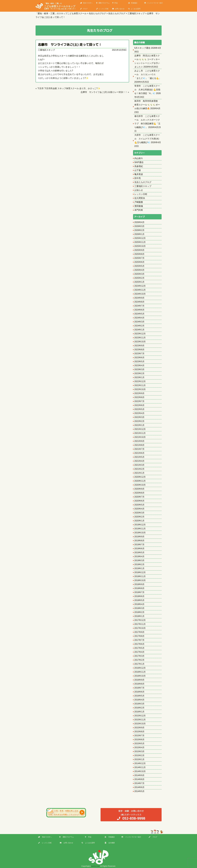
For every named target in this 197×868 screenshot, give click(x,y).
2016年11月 (140, 672)
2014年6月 (139, 787)
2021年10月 (140, 437)
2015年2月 (139, 755)
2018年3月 (139, 608)
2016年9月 (139, 680)
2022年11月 (140, 385)
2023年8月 (139, 350)
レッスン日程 (102, 9)
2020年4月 (139, 509)
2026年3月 (139, 226)
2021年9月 (139, 441)
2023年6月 (139, 358)
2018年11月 (140, 576)
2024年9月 (139, 298)
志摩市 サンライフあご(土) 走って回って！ (70, 45)
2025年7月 (139, 258)
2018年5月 (139, 600)
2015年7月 (139, 736)
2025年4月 (139, 270)
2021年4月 (139, 461)
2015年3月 (139, 751)
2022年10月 (140, 389)
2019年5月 (139, 553)
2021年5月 (139, 457)
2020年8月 (139, 493)
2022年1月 (139, 425)
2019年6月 (139, 549)
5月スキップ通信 (142, 48)
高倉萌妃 (139, 166)
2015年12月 (140, 716)
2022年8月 (139, 397)
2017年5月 (139, 648)
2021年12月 (140, 429)
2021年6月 (139, 453)
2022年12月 (140, 381)
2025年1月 (139, 282)
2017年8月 (139, 636)
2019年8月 (139, 541)
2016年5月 (139, 696)
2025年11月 (140, 242)
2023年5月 (139, 362)
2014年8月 (139, 779)
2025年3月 (139, 274)
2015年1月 (139, 759)
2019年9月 (139, 537)
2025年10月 (140, 246)
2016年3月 (139, 704)
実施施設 (133, 3)
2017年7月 (139, 640)
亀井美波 (139, 174)
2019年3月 (139, 560)
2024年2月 (139, 326)
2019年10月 (140, 533)
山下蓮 (138, 170)
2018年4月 (139, 604)
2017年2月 (139, 660)
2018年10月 (140, 580)
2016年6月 (139, 692)
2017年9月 (139, 632)
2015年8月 (139, 732)
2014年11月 (140, 767)
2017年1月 (139, 664)
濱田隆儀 (139, 206)
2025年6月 (139, 262)
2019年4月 (139, 556)
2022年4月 (139, 413)
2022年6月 (139, 405)
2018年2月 (139, 612)
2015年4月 (139, 747)
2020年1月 (139, 521)
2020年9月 (139, 489)
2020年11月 (140, 481)
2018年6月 (139, 596)
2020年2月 (139, 517)
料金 (115, 3)
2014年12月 (140, 763)
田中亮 (138, 178)
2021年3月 (139, 465)
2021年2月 (139, 469)
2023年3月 (139, 369)
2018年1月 (139, 616)
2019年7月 (139, 545)
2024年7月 (139, 306)
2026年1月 (139, 234)
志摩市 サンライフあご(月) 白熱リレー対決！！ (104, 92)
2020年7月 (139, 497)
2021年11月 (140, 433)
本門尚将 (139, 210)
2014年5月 (139, 791)
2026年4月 (139, 222)
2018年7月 (139, 592)
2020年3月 (139, 513)
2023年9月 (139, 346)
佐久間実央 (140, 198)
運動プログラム (103, 3)
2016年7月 (139, 688)
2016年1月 (139, 712)
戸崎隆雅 (139, 202)
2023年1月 (139, 377)
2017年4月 (139, 652)
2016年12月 (140, 668)
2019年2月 (139, 564)
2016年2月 (139, 708)
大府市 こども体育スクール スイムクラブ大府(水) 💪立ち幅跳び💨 (147, 139)
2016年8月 (139, 684)
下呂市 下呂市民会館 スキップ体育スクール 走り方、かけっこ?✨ (69, 88)
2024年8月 (139, 302)
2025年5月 (139, 266)
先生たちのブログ (143, 182)
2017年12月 (140, 620)
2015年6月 (139, 740)
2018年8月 (139, 588)
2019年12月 (140, 525)
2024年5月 (139, 314)
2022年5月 (139, 409)
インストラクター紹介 (154, 3)
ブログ (84, 9)
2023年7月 (139, 354)
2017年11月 (140, 624)
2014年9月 (139, 775)
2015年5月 (139, 744)
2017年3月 (139, 656)
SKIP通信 (139, 162)
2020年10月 (140, 485)
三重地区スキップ (46, 50)
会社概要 (110, 843)
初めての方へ (86, 3)
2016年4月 (139, 700)
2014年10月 (140, 771)
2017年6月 (139, 644)
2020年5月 (139, 505)
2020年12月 (140, 477)
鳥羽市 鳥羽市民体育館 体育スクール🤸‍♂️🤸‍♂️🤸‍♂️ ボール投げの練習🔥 (147, 105)
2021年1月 (139, 473)
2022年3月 (139, 417)
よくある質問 (134, 9)
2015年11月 (140, 720)
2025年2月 (139, 278)
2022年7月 (139, 401)
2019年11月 (140, 529)
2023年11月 (140, 338)
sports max (96, 866)
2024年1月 (139, 330)
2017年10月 (140, 628)
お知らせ (139, 190)
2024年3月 (139, 322)
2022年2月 (139, 421)
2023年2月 (139, 373)
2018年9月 (139, 584)
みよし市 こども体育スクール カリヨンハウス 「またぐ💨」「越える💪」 (148, 74)
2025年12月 (140, 238)
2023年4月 (139, 365)
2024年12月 (140, 286)
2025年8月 (139, 254)
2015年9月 (139, 728)
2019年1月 (139, 568)
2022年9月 (139, 393)
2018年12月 (140, 572)
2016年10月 (140, 676)
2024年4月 (139, 318)
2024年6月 (139, 310)
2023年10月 (140, 342)
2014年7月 (139, 783)
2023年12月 (140, 334)
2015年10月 (140, 724)
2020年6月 (139, 501)
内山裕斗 (139, 158)
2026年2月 (139, 230)
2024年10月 (140, 294)
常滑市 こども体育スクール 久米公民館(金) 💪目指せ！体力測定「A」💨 (147, 90)
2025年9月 (139, 250)
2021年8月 (139, 445)
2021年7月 (139, 449)
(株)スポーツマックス (131, 815)
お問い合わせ (118, 9)
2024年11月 (140, 290)
